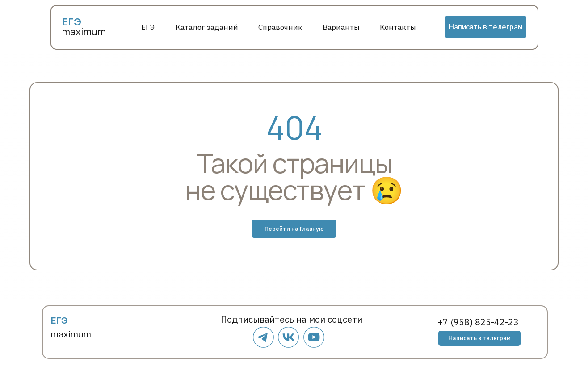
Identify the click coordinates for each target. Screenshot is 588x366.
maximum (84, 32)
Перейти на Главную (294, 229)
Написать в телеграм (486, 27)
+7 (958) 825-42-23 (478, 322)
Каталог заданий (207, 27)
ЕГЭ (148, 27)
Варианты (341, 27)
